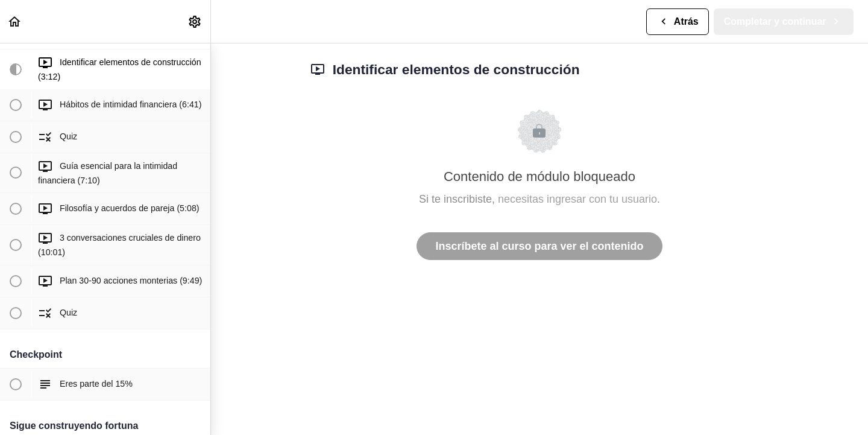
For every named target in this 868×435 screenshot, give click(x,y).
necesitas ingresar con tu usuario (577, 199)
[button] (15, 21)
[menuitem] (195, 21)
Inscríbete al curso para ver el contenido (539, 246)
